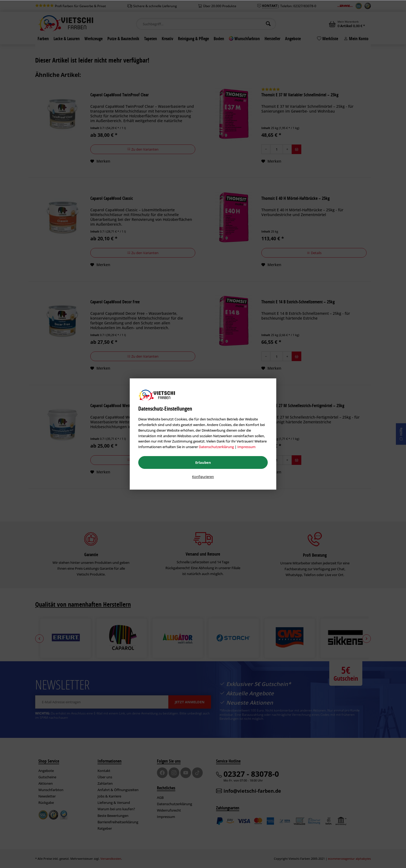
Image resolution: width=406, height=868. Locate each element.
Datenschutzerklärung (216, 447)
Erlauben (203, 462)
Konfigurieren (203, 477)
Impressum (246, 447)
